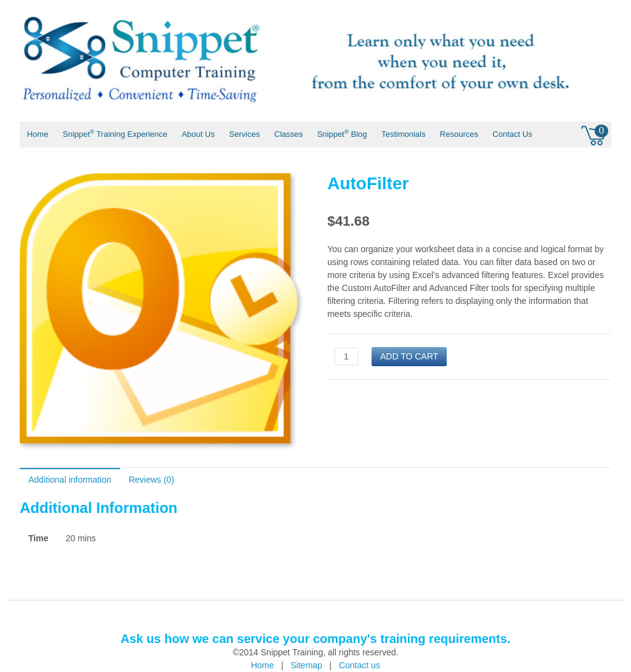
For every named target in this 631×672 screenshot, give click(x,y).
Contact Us (512, 134)
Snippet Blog (342, 133)
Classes (288, 134)
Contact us (360, 665)
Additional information (70, 480)
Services (245, 134)
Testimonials (404, 134)
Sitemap (307, 665)
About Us (198, 134)
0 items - (594, 134)
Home (38, 134)
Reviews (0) (152, 480)
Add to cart (409, 356)
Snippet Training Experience (115, 133)
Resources (459, 134)
